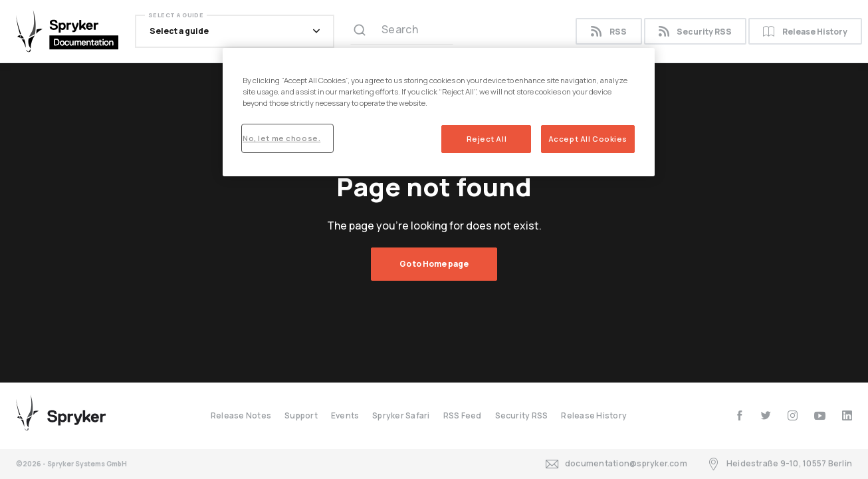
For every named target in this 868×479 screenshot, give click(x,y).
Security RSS (695, 32)
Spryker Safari (401, 415)
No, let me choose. (281, 138)
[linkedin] (847, 415)
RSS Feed (463, 415)
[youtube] (820, 415)
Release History (805, 32)
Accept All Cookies (588, 139)
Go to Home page (434, 264)
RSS (608, 32)
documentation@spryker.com (616, 464)
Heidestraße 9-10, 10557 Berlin (780, 464)
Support (301, 415)
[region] (439, 112)
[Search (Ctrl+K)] (402, 31)
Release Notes (241, 415)
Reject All (487, 139)
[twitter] (766, 415)
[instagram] (793, 415)
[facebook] (739, 415)
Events (345, 415)
